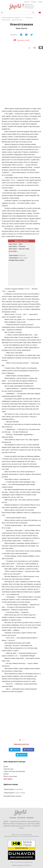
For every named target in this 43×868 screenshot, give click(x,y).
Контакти (27, 2)
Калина (6, 774)
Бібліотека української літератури (11, 18)
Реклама (34, 2)
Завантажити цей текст (21, 744)
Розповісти (28, 750)
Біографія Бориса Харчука (17, 260)
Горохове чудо (8, 769)
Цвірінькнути (22, 755)
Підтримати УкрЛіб (21, 40)
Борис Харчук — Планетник (17, 246)
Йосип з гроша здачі (10, 776)
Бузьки (6, 767)
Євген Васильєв (27, 835)
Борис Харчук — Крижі (16, 244)
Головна (13, 818)
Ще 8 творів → (9, 779)
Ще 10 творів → (13, 251)
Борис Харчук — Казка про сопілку (19, 249)
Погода (40, 2)
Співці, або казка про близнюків (14, 771)
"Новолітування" (17, 255)
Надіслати (15, 750)
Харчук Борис (29, 18)
